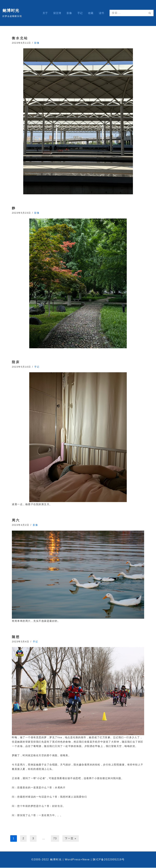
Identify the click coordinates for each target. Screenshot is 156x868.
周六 (16, 520)
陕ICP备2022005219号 (109, 860)
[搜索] (128, 13)
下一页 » (71, 839)
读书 (101, 13)
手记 (80, 13)
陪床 (16, 362)
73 (55, 839)
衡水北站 (20, 38)
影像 (69, 13)
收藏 (91, 13)
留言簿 (57, 13)
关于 (45, 13)
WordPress (73, 860)
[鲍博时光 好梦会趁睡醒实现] (12, 13)
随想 (16, 637)
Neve (86, 860)
